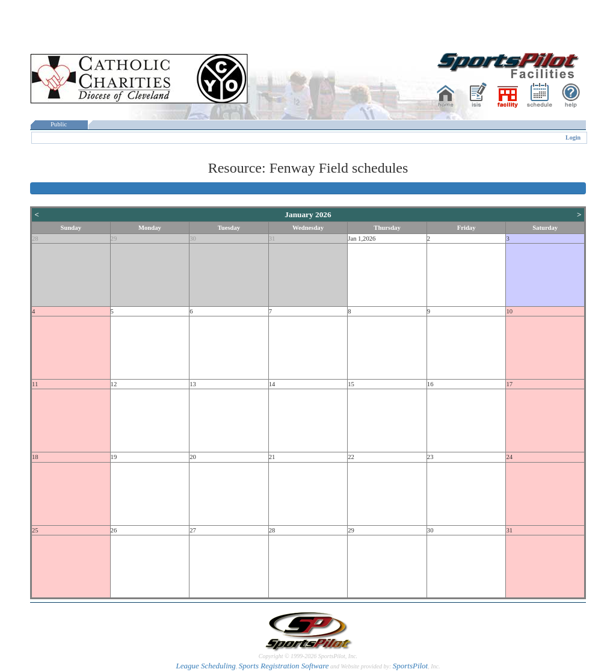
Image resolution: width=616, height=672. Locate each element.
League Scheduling (205, 666)
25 (35, 530)
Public (59, 124)
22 (351, 457)
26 (114, 530)
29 (114, 239)
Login (573, 137)
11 (35, 384)
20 (193, 457)
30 (193, 239)
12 (114, 384)
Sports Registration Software (284, 666)
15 (351, 384)
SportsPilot (411, 666)
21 (272, 457)
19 (114, 457)
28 (35, 239)
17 (509, 384)
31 (272, 239)
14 (272, 384)
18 (35, 457)
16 (430, 384)
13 (193, 384)
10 (509, 311)
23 (430, 457)
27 (193, 530)
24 (509, 457)
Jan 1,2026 (362, 239)
